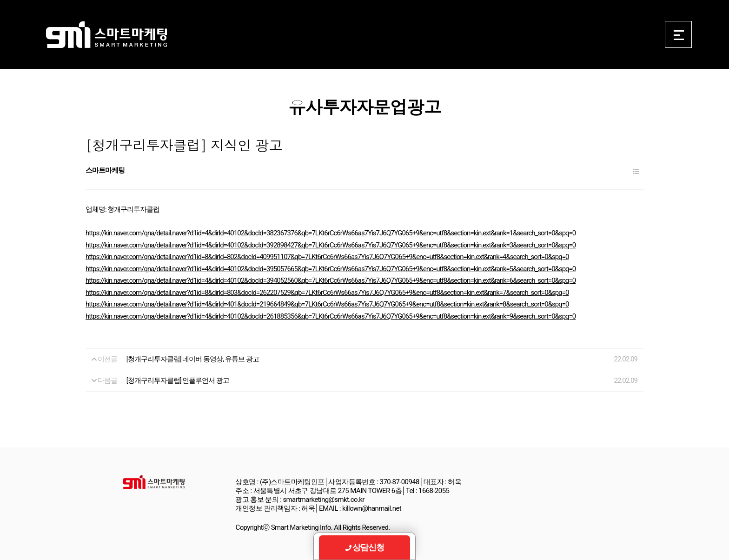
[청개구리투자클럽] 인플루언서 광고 (178, 380)
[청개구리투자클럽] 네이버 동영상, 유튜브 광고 (193, 359)
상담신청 (365, 547)
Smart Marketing (106, 35)
